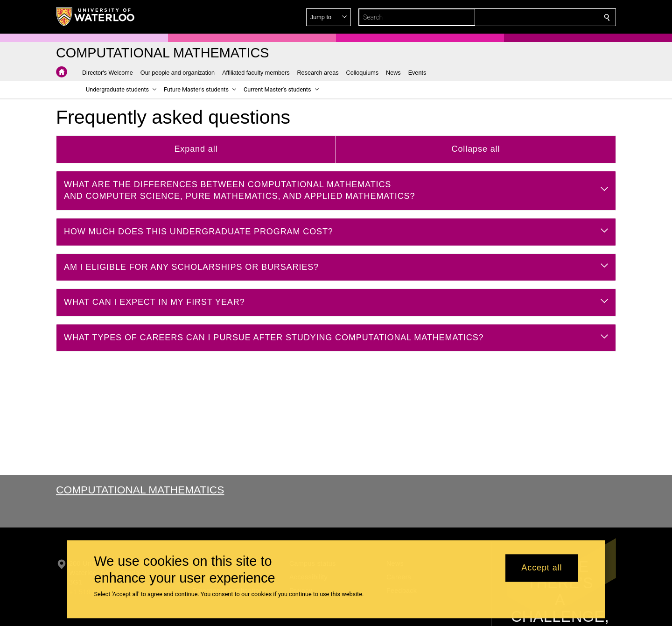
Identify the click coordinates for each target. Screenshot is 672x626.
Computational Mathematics (140, 490)
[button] (539, 17)
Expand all (196, 149)
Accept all (542, 568)
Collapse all (476, 149)
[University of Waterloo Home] (96, 17)
